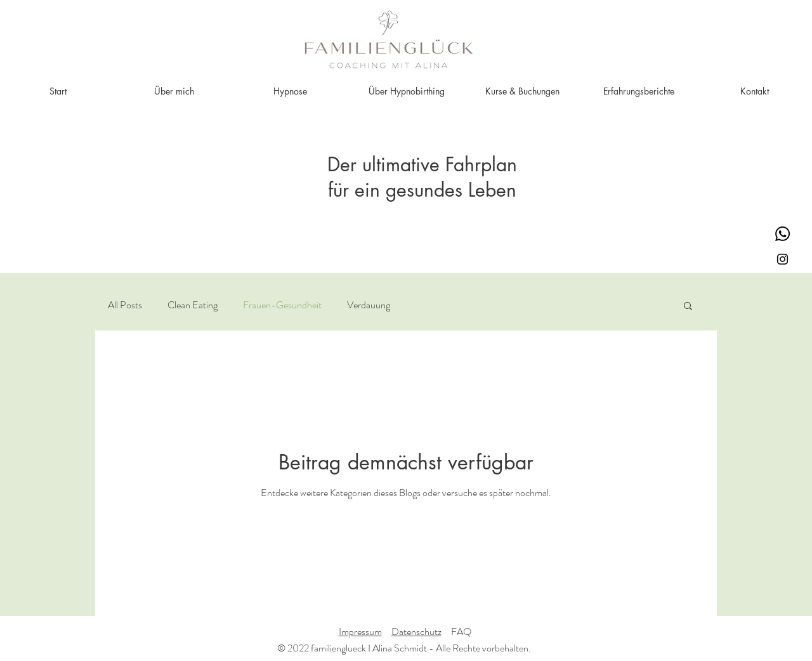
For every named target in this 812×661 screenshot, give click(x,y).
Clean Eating (193, 305)
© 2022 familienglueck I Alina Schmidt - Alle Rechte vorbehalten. (404, 648)
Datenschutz (416, 632)
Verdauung (369, 305)
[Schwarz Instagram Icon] (783, 259)
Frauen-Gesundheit (282, 305)
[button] (688, 307)
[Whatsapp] (783, 234)
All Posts (125, 305)
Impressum (360, 632)
